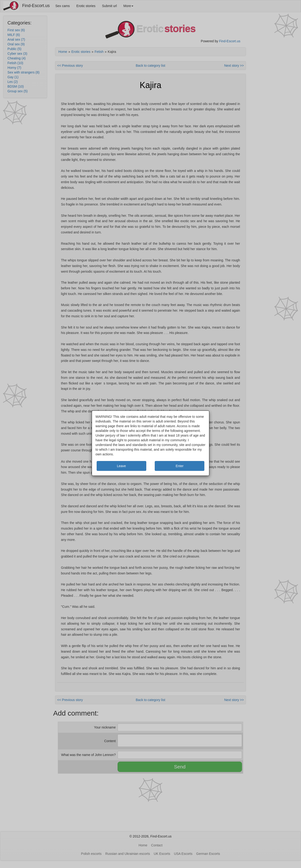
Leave (121, 466)
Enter (180, 466)
